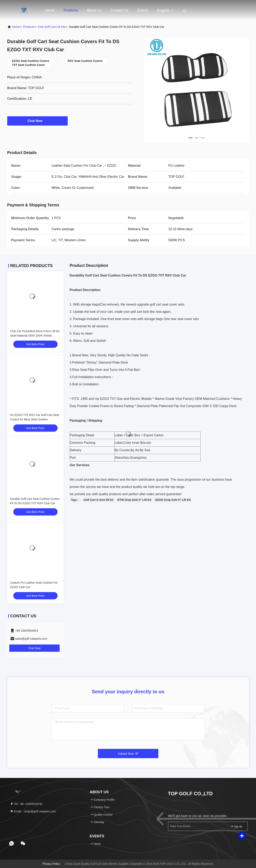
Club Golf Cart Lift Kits (52, 27)
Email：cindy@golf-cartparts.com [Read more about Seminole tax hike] (33, 811)
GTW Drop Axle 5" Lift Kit (134, 500)
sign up (236, 826)
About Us (94, 10)
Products (71, 10)
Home (50, 10)
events (143, 10)
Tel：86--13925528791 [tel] (26, 804)
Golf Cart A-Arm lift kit (98, 500)
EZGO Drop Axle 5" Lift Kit (173, 500)
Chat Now (37, 121)
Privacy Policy (51, 864)
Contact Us (120, 10)
